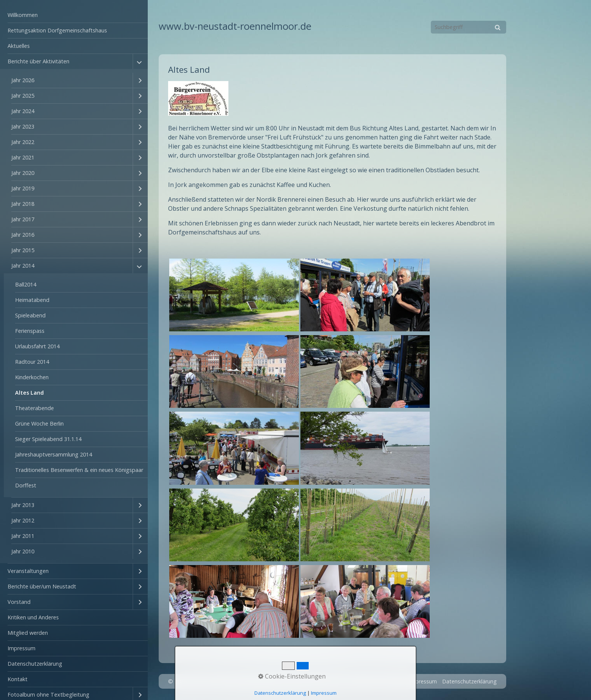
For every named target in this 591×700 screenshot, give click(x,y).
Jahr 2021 (23, 157)
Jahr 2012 (23, 520)
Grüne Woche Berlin (39, 424)
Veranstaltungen (28, 571)
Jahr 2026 (23, 80)
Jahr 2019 (23, 188)
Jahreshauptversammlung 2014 (54, 454)
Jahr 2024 (23, 111)
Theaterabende (34, 408)
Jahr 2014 (23, 266)
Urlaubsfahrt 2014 (37, 346)
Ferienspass (30, 331)
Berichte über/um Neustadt (42, 586)
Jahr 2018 (23, 204)
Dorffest (26, 485)
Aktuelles (19, 46)
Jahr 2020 (23, 173)
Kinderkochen (32, 377)
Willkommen (23, 15)
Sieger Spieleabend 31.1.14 (48, 439)
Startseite (366, 681)
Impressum (21, 648)
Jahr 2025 (23, 96)
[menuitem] (74, 15)
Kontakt (18, 679)
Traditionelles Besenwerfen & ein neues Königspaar (79, 470)
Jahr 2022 (23, 142)
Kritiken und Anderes (33, 617)
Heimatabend (32, 300)
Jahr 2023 (23, 126)
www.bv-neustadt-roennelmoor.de (235, 26)
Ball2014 (26, 284)
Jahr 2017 (23, 219)
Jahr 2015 (23, 250)
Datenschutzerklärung (35, 664)
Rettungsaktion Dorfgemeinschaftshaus (57, 30)
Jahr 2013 (23, 505)
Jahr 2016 (23, 235)
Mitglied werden (28, 633)
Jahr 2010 (23, 551)
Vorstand (19, 602)
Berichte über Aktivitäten (38, 61)
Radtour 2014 (32, 362)
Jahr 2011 (23, 536)
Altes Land (29, 393)
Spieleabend (30, 315)
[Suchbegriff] (469, 27)
